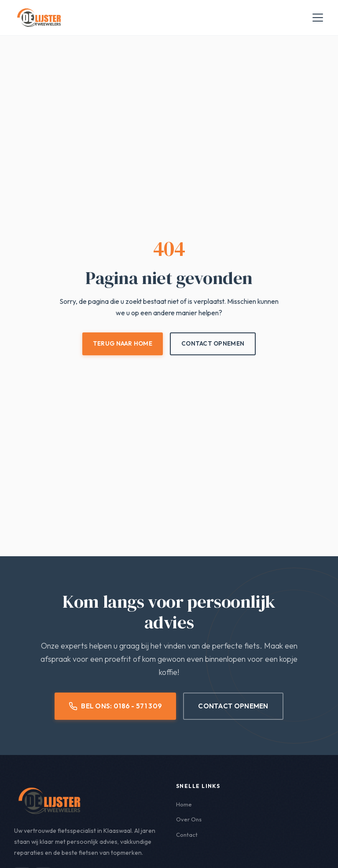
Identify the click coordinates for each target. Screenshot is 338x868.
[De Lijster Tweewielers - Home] (39, 18)
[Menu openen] (318, 18)
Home (184, 805)
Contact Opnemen (214, 343)
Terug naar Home (121, 343)
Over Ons (189, 820)
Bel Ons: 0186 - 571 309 (116, 706)
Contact (187, 835)
